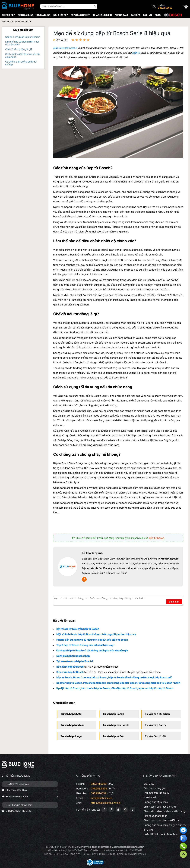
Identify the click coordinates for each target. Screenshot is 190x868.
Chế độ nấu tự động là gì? (19, 49)
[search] (95, 6)
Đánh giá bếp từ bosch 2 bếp (73, 656)
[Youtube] (118, 810)
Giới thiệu (149, 784)
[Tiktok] (133, 810)
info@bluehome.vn (101, 798)
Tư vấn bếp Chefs (71, 714)
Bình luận (174, 602)
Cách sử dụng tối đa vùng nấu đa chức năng (22, 55)
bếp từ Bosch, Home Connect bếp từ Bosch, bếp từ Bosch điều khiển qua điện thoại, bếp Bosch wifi (114, 677)
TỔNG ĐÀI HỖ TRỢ (90, 776)
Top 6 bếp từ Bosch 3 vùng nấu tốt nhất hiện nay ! (85, 645)
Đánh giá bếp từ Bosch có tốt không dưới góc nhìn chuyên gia (92, 650)
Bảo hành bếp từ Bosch (70, 667)
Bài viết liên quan (64, 621)
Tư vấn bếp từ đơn (113, 736)
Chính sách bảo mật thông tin (160, 807)
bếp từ (136, 53)
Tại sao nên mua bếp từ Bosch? (75, 661)
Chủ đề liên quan (64, 703)
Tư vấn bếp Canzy (155, 725)
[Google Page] (111, 810)
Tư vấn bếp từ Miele (72, 725)
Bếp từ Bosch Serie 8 (65, 48)
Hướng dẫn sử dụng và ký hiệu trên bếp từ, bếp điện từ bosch (92, 640)
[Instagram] (125, 810)
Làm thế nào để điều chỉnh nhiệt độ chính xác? (22, 43)
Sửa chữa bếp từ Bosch (70, 672)
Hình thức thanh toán (155, 816)
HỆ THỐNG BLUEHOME (17, 776)
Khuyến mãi (150, 797)
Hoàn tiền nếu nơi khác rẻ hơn (160, 834)
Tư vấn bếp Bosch (113, 714)
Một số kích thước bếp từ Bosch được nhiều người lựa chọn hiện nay (96, 634)
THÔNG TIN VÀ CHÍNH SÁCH (161, 776)
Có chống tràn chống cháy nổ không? (21, 63)
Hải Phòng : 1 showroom (19, 805)
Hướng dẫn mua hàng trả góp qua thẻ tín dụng (165, 827)
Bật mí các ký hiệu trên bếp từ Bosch (78, 629)
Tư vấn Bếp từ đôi (155, 736)
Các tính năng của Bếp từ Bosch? (23, 37)
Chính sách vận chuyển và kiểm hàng (164, 811)
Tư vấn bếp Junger (72, 736)
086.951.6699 (98, 793)
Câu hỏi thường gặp (155, 788)
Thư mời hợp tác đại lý (156, 793)
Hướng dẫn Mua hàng (156, 802)
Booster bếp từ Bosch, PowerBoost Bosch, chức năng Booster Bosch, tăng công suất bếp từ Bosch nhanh (118, 683)
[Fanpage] (104, 810)
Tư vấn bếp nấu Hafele (116, 725)
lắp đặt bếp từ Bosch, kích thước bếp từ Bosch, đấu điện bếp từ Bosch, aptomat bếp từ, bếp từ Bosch (115, 688)
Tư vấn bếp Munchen (157, 714)
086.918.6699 (99, 784)
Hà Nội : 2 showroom (18, 784)
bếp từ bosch (157, 538)
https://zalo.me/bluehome (105, 803)
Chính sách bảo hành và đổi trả (161, 820)
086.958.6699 (99, 788)
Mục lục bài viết (23, 30)
